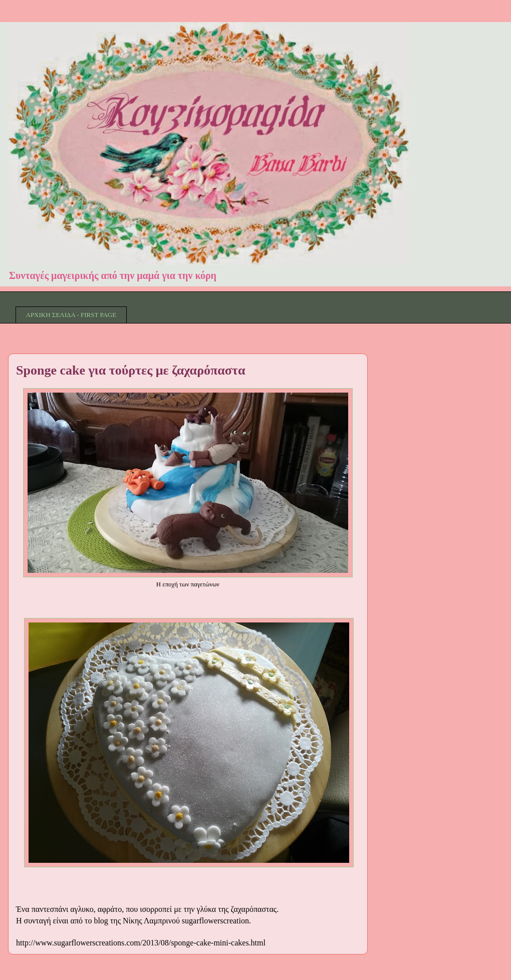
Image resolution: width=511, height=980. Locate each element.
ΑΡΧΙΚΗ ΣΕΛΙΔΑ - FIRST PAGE (71, 315)
